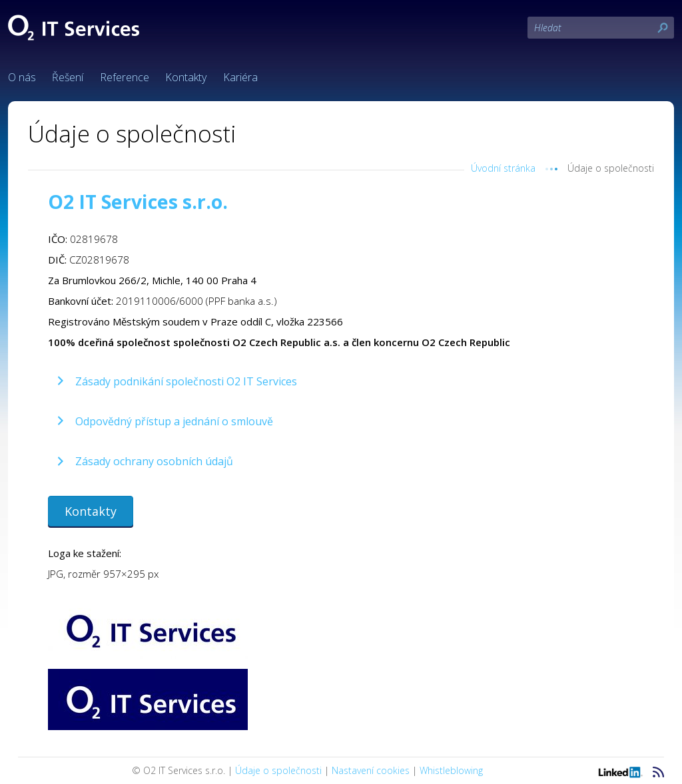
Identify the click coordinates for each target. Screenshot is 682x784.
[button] (175, 381)
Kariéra (240, 77)
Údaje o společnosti (278, 770)
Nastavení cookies (371, 770)
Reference (125, 77)
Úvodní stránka (503, 168)
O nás (22, 77)
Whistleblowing (451, 770)
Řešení (68, 77)
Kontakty (186, 77)
